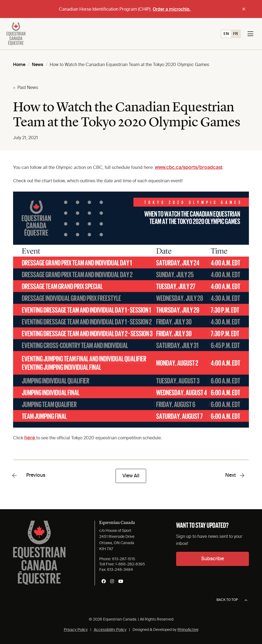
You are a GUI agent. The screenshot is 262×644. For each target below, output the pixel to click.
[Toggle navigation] (250, 34)
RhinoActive (188, 630)
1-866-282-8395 (130, 564)
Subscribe (213, 559)
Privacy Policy (76, 630)
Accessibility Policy (110, 630)
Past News (28, 88)
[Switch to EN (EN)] (226, 34)
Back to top (232, 600)
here (30, 438)
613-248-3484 (120, 570)
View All (131, 476)
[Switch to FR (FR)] (236, 34)
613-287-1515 (124, 559)
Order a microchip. (172, 10)
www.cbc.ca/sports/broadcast (189, 168)
